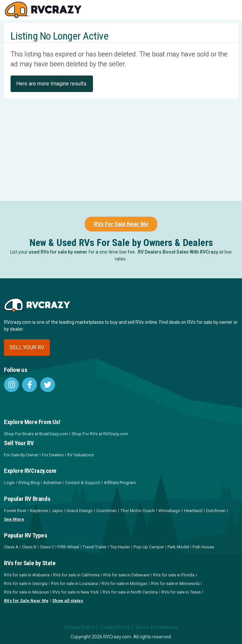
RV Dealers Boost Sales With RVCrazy (178, 252)
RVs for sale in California (76, 575)
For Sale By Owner (21, 455)
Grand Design (80, 511)
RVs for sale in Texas (181, 592)
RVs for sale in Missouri (26, 592)
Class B (29, 547)
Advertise (52, 483)
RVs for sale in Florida (174, 575)
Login (9, 483)
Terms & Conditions (156, 627)
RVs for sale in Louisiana (75, 583)
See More (14, 519)
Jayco (57, 511)
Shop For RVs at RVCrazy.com (100, 434)
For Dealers (53, 455)
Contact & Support (83, 483)
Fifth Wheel (68, 547)
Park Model (178, 547)
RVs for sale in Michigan (124, 583)
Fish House (203, 547)
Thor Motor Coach (137, 511)
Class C (47, 547)
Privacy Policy (80, 627)
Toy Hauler (120, 547)
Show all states (68, 601)
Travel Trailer (95, 547)
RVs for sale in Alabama (27, 575)
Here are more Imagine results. (52, 84)
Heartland (193, 511)
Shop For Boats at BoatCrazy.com (36, 434)
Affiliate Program (120, 483)
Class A (11, 547)
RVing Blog (29, 483)
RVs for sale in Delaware (126, 575)
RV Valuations (80, 455)
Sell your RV (27, 347)
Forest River (15, 511)
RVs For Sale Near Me (121, 224)
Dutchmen (216, 511)
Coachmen (106, 511)
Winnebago (169, 511)
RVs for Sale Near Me (26, 601)
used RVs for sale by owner (58, 252)
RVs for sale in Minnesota (175, 583)
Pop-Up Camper (149, 547)
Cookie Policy (115, 627)
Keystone (39, 511)
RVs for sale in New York (76, 592)
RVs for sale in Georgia (26, 583)
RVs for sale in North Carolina (130, 592)
